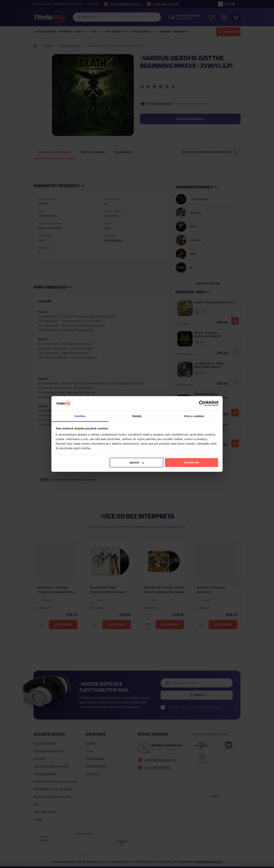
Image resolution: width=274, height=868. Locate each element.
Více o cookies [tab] (194, 416)
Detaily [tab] (137, 416)
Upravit (137, 462)
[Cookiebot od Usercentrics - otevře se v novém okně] (202, 403)
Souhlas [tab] (80, 416)
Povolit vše (192, 462)
